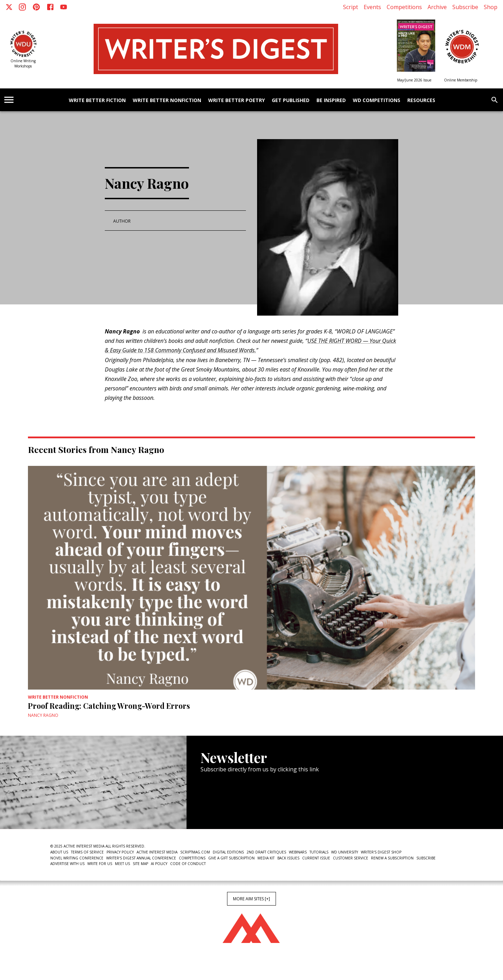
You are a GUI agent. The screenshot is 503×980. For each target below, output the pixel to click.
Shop (491, 7)
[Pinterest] (36, 7)
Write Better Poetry (236, 100)
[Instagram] (22, 7)
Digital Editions (228, 852)
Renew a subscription (392, 858)
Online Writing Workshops (23, 63)
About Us (59, 852)
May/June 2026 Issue (414, 80)
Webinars (298, 852)
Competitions (404, 7)
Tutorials (319, 852)
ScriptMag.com (195, 852)
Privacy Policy (120, 852)
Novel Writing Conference (77, 858)
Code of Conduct (188, 864)
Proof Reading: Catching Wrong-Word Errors (109, 706)
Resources (421, 100)
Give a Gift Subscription (231, 858)
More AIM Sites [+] (251, 899)
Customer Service (351, 858)
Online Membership (461, 80)
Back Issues (288, 858)
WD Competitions (377, 100)
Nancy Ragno (43, 715)
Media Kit (266, 858)
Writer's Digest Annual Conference (141, 858)
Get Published (291, 100)
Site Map (140, 864)
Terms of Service (87, 852)
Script (351, 7)
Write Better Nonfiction (167, 100)
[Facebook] (50, 7)
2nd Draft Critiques (266, 852)
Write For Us (100, 864)
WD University (345, 852)
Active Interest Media (157, 852)
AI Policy (159, 864)
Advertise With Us (67, 864)
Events (372, 7)
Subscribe (465, 7)
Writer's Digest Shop (381, 852)
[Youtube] (64, 7)
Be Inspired (331, 100)
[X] (9, 7)
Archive (437, 7)
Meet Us (122, 864)
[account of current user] (9, 100)
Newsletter (225, 808)
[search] (495, 100)
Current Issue (316, 858)
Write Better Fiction (97, 100)
